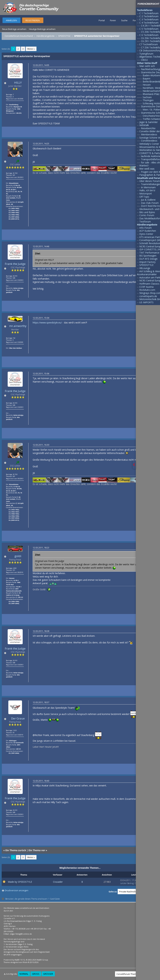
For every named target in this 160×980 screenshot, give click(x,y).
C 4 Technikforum (149, 23)
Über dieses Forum (150, 181)
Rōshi (25, 962)
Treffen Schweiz (151, 119)
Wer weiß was (147, 169)
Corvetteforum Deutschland (19, 36)
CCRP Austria (146, 287)
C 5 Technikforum (149, 29)
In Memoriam (148, 187)
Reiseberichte (148, 128)
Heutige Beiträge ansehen (42, 29)
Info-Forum (145, 228)
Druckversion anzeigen (17, 890)
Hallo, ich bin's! (147, 190)
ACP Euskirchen (148, 231)
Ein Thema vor (37, 850)
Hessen (147, 85)
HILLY (18, 83)
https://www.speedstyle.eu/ (47, 323)
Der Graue (18, 718)
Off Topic (144, 197)
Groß (36, 974)
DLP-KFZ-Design (148, 259)
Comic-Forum (147, 215)
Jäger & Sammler (148, 122)
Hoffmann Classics (149, 284)
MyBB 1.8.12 (20, 960)
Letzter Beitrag (127, 883)
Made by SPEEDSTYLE (20, 882)
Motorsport (146, 194)
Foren (113, 20)
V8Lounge (145, 268)
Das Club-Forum (150, 203)
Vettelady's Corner (149, 144)
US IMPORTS (146, 302)
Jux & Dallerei (148, 200)
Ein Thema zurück (16, 850)
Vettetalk (144, 125)
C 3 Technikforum (149, 19)
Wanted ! (144, 165)
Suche (124, 20)
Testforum (145, 222)
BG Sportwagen (148, 256)
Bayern (146, 79)
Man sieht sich (147, 66)
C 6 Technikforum (149, 35)
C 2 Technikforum (149, 16)
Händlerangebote (45, 36)
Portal (102, 20)
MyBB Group (42, 960)
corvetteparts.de (148, 296)
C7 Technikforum (149, 44)
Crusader (58, 882)
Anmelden (11, 20)
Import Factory (147, 262)
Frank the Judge (15, 264)
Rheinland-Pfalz (151, 94)
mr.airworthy (18, 326)
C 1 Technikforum (149, 13)
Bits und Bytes (147, 212)
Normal (24, 974)
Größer (48, 974)
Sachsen (147, 97)
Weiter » (31, 49)
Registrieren (33, 20)
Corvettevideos (149, 141)
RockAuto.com (147, 290)
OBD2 (144, 60)
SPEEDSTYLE (64, 36)
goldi (18, 556)
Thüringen (148, 100)
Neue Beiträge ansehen (14, 29)
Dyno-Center (146, 234)
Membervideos (149, 134)
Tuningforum (146, 54)
